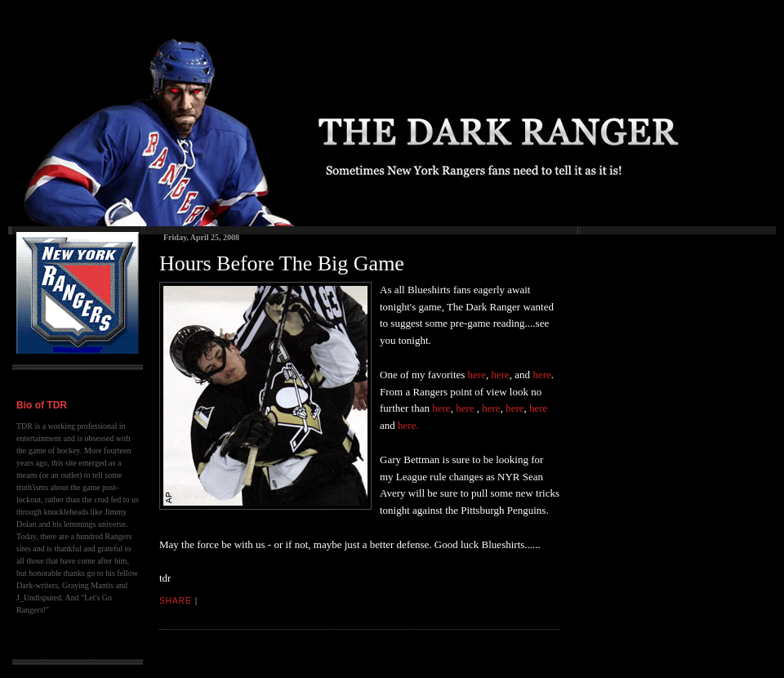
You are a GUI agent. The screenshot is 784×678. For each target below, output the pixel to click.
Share (176, 601)
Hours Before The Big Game (282, 263)
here (477, 375)
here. (408, 425)
